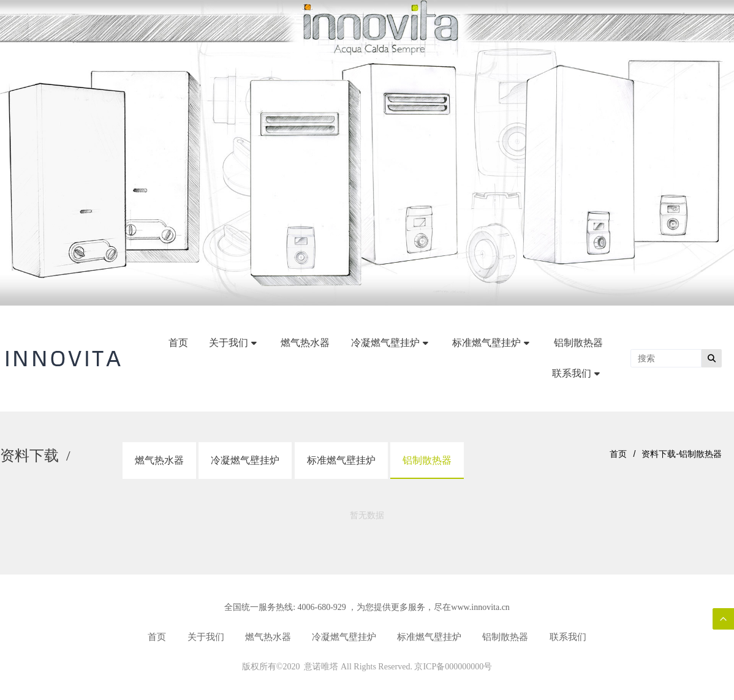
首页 (618, 454)
